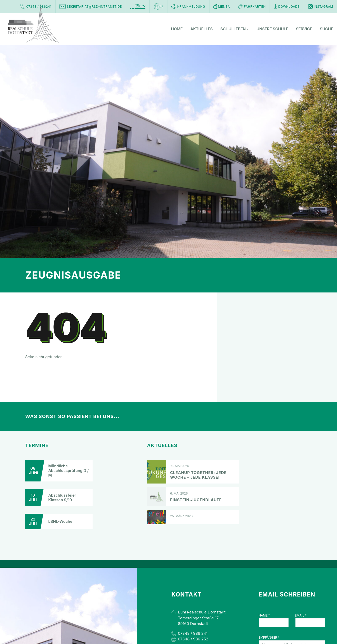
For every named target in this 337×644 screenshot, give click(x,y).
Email (301, 615)
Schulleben (235, 29)
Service (304, 29)
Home (177, 29)
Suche (326, 29)
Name (264, 615)
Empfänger (269, 637)
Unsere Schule (272, 29)
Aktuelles (201, 29)
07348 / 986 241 (193, 633)
